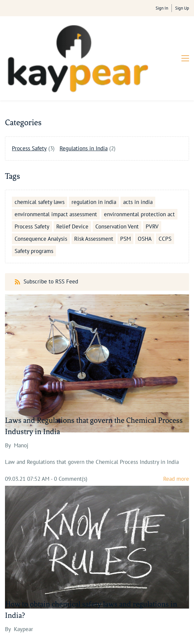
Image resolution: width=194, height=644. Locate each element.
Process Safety (29, 98)
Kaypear (24, 578)
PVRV (152, 176)
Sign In (162, 8)
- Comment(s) (69, 428)
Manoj (21, 395)
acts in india (138, 152)
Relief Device (72, 176)
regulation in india (94, 152)
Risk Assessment (94, 188)
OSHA (145, 188)
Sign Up (182, 8)
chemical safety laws (40, 152)
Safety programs (34, 201)
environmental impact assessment (56, 164)
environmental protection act (139, 164)
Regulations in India (84, 98)
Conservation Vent (117, 176)
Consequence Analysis (41, 188)
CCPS (165, 188)
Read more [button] (176, 428)
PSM (125, 188)
